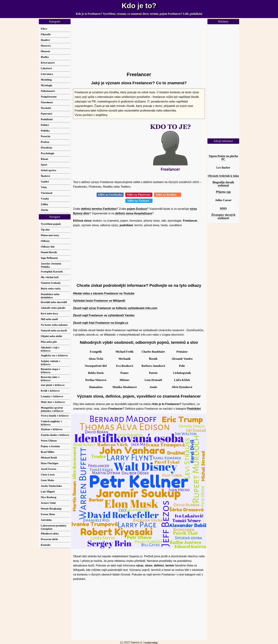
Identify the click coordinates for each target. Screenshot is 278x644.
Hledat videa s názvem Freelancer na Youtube (104, 293)
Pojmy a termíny (50, 446)
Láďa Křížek (182, 380)
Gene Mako (48, 480)
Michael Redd (49, 458)
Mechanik (124, 359)
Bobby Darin (96, 373)
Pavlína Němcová (96, 380)
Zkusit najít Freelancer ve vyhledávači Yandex (104, 315)
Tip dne (45, 230)
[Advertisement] (139, 44)
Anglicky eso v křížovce (54, 355)
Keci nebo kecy (49, 313)
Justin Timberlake (51, 486)
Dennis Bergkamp (51, 508)
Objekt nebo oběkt (52, 336)
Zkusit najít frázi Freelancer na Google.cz (101, 323)
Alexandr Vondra (182, 359)
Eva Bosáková (124, 366)
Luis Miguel (48, 491)
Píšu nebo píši (49, 342)
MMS (223, 208)
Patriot (153, 373)
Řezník (153, 359)
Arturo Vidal (48, 503)
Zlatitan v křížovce (52, 429)
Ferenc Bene (48, 514)
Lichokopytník (182, 373)
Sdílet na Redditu (168, 195)
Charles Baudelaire (153, 352)
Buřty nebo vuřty (51, 288)
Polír (182, 366)
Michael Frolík (125, 352)
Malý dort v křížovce (53, 402)
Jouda (153, 387)
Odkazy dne (48, 247)
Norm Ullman (49, 441)
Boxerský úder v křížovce (50, 379)
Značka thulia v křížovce (55, 435)
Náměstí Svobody (51, 283)
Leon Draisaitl (153, 380)
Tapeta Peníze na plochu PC (223, 158)
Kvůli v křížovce (50, 391)
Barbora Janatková (153, 366)
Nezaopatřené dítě (96, 366)
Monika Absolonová (124, 387)
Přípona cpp (223, 192)
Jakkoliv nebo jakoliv (53, 308)
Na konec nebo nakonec (54, 325)
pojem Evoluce (137, 209)
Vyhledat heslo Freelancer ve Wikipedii (99, 301)
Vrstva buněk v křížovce (55, 416)
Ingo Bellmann (49, 258)
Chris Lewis (48, 475)
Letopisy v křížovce (52, 396)
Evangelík (96, 352)
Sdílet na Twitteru (139, 201)
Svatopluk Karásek (52, 271)
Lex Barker (223, 168)
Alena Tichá (96, 359)
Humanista (96, 387)
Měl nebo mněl (49, 319)
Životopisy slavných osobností (223, 216)
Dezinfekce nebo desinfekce (50, 296)
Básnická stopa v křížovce (50, 371)
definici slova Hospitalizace (134, 213)
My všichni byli (50, 277)
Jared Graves (48, 469)
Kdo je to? (139, 6)
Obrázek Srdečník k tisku (223, 176)
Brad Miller (48, 452)
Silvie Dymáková (182, 387)
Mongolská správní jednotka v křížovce (52, 409)
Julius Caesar (223, 200)
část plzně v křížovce (53, 385)
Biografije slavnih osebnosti (223, 184)
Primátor (182, 352)
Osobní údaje (151, 642)
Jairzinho (46, 520)
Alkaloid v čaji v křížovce (50, 349)
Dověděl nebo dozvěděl (54, 302)
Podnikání (194, 409)
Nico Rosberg (48, 497)
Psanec (125, 373)
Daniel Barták (49, 252)
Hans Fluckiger (50, 463)
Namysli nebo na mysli (54, 330)
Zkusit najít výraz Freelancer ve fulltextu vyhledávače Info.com (115, 308)
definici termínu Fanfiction (99, 209)
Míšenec (125, 380)
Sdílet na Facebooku (110, 195)
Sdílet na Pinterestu (139, 195)
